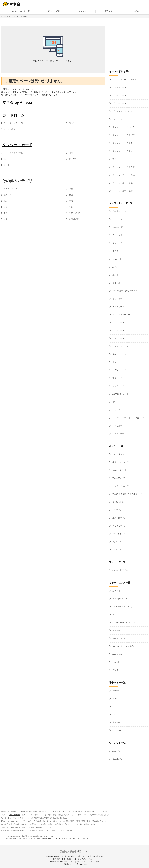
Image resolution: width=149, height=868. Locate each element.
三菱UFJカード (119, 434)
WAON (115, 714)
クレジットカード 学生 (122, 183)
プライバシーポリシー (87, 859)
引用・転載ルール (69, 859)
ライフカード (118, 338)
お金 (71, 195)
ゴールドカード (119, 87)
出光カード (117, 362)
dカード (116, 402)
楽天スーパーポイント (122, 462)
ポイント (82, 11)
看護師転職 (74, 219)
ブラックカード (119, 103)
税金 (6, 201)
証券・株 (8, 195)
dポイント (117, 542)
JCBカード (117, 219)
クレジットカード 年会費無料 (125, 79)
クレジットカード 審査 (122, 143)
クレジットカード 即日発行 (124, 151)
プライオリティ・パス (122, 111)
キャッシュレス (11, 188)
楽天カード (117, 275)
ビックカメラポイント (122, 486)
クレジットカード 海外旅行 (124, 167)
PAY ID (115, 670)
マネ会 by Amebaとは (54, 856)
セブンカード (118, 410)
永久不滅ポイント (120, 518)
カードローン (14, 115)
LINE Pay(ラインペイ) (122, 607)
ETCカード (117, 119)
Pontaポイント (119, 534)
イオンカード (118, 283)
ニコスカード (118, 386)
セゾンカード (118, 322)
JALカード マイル (120, 570)
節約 (6, 207)
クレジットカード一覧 (20, 11)
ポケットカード (119, 354)
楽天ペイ (116, 591)
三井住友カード (119, 211)
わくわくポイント (120, 526)
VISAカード (117, 227)
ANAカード (117, 267)
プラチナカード (119, 95)
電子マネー (110, 11)
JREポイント (118, 510)
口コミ (72, 123)
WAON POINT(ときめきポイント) (127, 494)
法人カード (117, 159)
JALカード (117, 259)
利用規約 (57, 859)
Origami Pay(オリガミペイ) (124, 622)
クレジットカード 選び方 (123, 135)
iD (113, 706)
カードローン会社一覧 (13, 123)
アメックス (117, 235)
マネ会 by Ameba (17, 103)
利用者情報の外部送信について (62, 861)
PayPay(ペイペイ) (120, 599)
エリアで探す (10, 129)
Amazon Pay (118, 654)
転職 (6, 219)
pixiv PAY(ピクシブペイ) (123, 646)
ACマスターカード (120, 394)
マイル (136, 11)
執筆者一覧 (90, 856)
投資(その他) (74, 213)
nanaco (115, 691)
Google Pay (117, 759)
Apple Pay (117, 751)
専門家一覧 (80, 856)
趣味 (6, 213)
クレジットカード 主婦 (122, 191)
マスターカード (119, 251)
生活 (71, 201)
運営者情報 (69, 856)
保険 (71, 189)
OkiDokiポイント (120, 502)
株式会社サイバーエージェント (51, 838)
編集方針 (100, 856)
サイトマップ (82, 861)
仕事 (71, 207)
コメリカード (118, 426)
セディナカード (119, 370)
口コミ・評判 (54, 11)
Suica (115, 699)
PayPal (115, 662)
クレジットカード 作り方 (123, 127)
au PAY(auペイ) (119, 638)
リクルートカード (120, 346)
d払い (115, 614)
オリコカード (118, 299)
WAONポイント (119, 454)
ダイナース (117, 243)
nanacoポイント (119, 470)
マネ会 (3, 16)
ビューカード (118, 330)
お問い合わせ (94, 861)
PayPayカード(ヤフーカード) (125, 291)
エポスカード (118, 307)
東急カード (117, 378)
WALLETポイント (120, 478)
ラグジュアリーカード (122, 314)
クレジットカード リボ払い (124, 175)
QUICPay (116, 730)
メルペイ (116, 630)
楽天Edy (116, 722)
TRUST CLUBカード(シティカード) (128, 418)
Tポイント (117, 549)
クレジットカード (15, 16)
